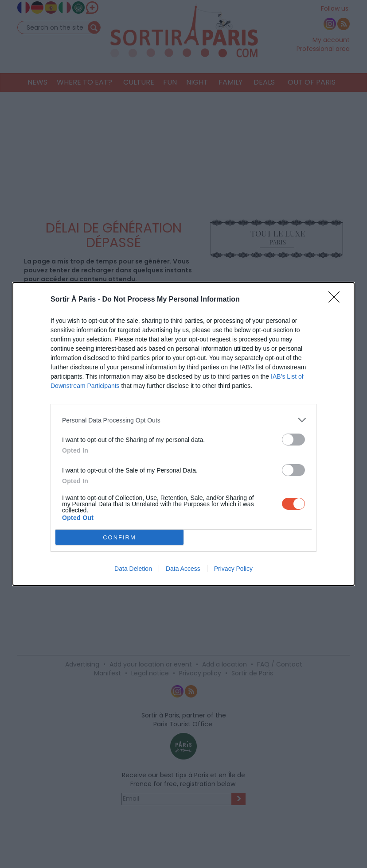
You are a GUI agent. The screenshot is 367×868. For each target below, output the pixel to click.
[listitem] (183, 420)
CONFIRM (119, 537)
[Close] (337, 300)
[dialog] (183, 434)
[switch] (293, 440)
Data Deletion (133, 569)
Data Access (183, 569)
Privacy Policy (233, 569)
